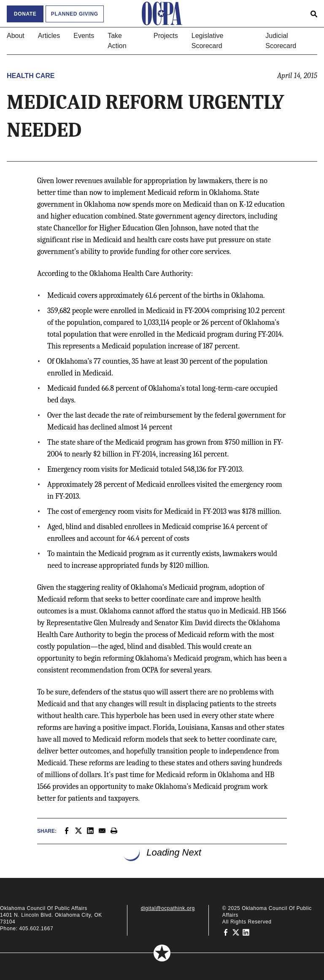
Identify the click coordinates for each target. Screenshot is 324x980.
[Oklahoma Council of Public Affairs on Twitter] (236, 932)
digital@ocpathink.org (168, 908)
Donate (25, 14)
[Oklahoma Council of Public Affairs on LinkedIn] (246, 932)
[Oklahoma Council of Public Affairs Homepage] (162, 13)
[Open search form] (314, 13)
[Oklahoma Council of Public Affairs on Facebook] (226, 932)
